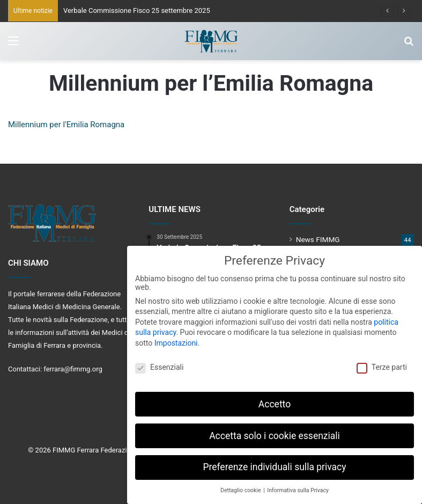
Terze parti (382, 364)
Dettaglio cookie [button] (241, 488)
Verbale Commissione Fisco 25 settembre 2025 (137, 10)
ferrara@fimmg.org (73, 369)
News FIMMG (318, 239)
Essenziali (159, 364)
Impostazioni (176, 340)
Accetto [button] (275, 401)
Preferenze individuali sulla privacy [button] (274, 464)
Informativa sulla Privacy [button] (298, 488)
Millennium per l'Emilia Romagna (66, 125)
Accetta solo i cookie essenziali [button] (275, 433)
